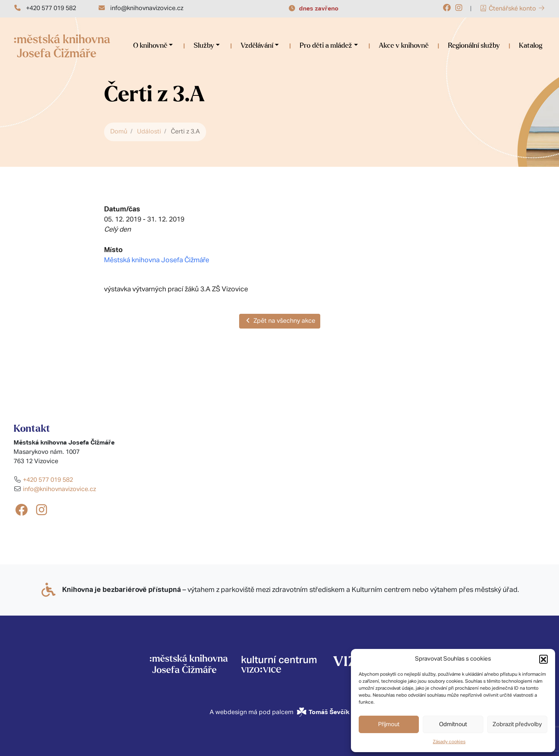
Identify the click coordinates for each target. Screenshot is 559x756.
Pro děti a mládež (326, 46)
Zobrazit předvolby (517, 724)
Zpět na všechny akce (280, 321)
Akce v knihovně (404, 46)
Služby (204, 46)
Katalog (531, 46)
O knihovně (150, 46)
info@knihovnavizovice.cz (147, 9)
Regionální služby (474, 46)
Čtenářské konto (512, 9)
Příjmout (389, 724)
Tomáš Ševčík (329, 712)
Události (149, 132)
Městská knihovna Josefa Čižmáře (157, 260)
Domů (119, 132)
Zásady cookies (449, 742)
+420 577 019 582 (51, 9)
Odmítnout (453, 724)
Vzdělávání (257, 46)
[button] (543, 659)
